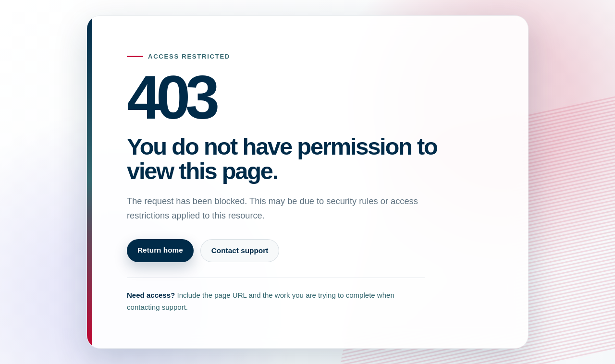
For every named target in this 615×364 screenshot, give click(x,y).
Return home (160, 250)
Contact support (240, 250)
